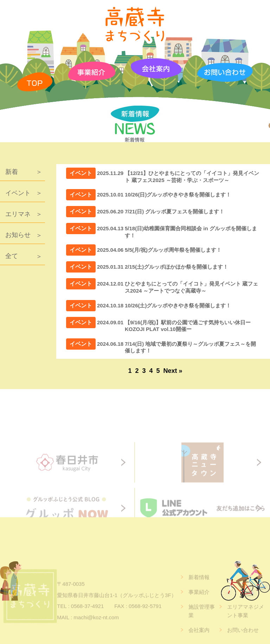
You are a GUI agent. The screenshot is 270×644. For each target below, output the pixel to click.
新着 (12, 172)
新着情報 (199, 589)
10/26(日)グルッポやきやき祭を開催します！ (178, 195)
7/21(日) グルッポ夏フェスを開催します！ (175, 211)
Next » (173, 371)
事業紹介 (199, 604)
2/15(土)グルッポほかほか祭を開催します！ (176, 267)
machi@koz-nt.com (96, 629)
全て (12, 256)
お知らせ (18, 235)
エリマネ (18, 214)
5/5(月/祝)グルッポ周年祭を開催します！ (173, 250)
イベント (18, 193)
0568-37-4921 (87, 618)
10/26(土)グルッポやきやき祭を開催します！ (178, 305)
